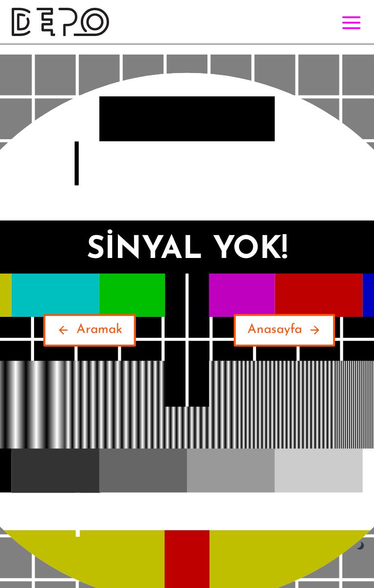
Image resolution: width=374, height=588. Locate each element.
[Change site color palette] (361, 546)
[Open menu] (349, 22)
